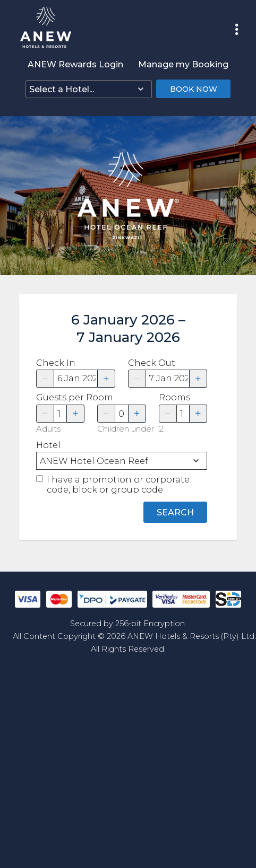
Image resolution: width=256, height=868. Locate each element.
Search (175, 512)
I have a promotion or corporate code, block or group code (118, 485)
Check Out (152, 363)
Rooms (174, 398)
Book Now (194, 89)
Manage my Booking (183, 64)
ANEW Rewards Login (75, 64)
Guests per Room (60, 398)
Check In (56, 363)
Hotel (48, 445)
